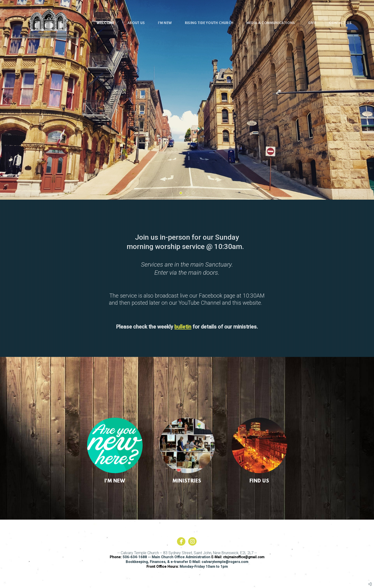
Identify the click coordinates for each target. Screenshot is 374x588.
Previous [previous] (5, 100)
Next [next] (369, 100)
